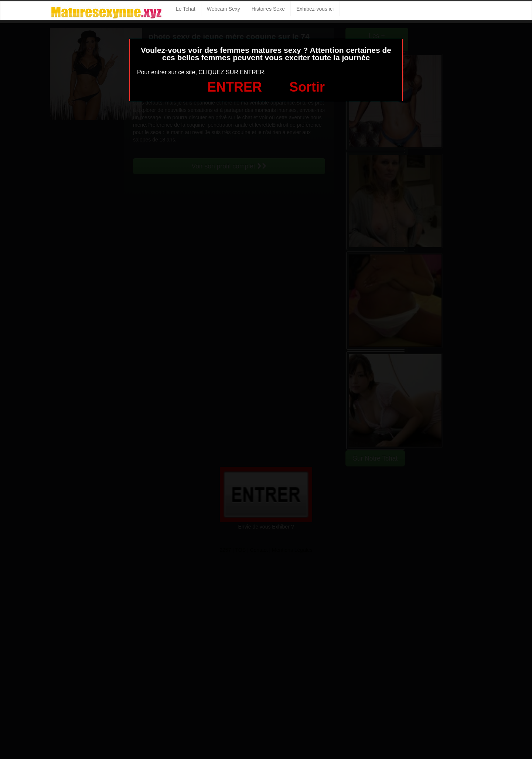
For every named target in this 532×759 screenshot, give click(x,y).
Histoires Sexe (268, 9)
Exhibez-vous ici (315, 9)
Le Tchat (186, 9)
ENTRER (235, 87)
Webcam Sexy (224, 9)
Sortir (307, 87)
